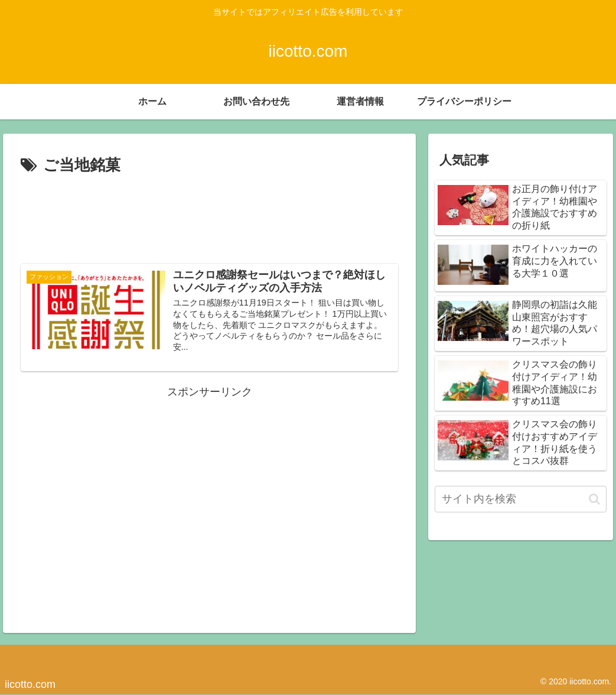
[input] (521, 499)
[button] (594, 499)
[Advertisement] (209, 215)
